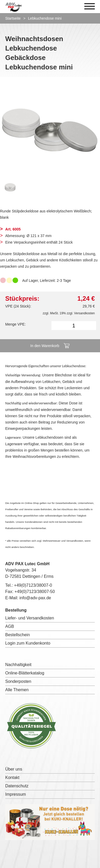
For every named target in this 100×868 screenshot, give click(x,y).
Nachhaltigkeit (18, 665)
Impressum (16, 794)
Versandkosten (84, 313)
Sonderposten (18, 681)
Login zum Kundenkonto (28, 643)
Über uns (14, 769)
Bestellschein (17, 635)
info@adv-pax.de (35, 598)
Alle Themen (17, 690)
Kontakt (12, 778)
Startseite (13, 18)
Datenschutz (17, 786)
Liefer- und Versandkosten (30, 618)
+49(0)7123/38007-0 (33, 585)
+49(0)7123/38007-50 (35, 592)
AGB (10, 626)
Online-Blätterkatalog (25, 673)
